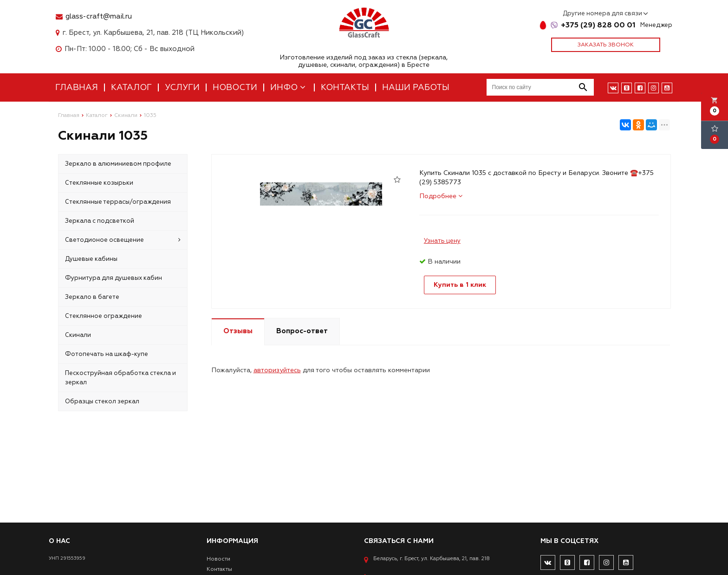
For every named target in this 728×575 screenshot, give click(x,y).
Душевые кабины (91, 259)
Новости (235, 87)
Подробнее (441, 196)
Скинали (78, 335)
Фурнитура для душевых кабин (114, 278)
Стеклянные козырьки (99, 183)
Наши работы (416, 87)
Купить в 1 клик (460, 285)
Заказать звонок (606, 45)
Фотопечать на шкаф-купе (107, 354)
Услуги (182, 87)
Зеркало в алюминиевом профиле (118, 164)
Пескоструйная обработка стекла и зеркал (120, 378)
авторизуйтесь (277, 370)
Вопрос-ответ (302, 331)
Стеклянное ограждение (104, 316)
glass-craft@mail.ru (99, 16)
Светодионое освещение (123, 240)
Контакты (345, 87)
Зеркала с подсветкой (100, 221)
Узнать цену (442, 241)
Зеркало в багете (92, 297)
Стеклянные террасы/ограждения (118, 202)
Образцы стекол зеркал (102, 401)
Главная (77, 87)
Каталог (131, 87)
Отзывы (238, 331)
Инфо (289, 87)
